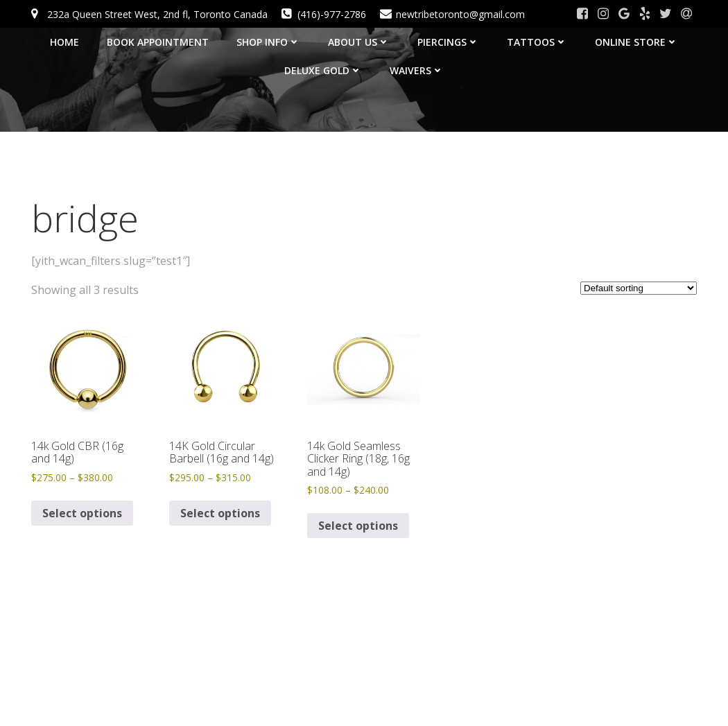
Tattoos (537, 42)
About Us (359, 42)
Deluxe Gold (323, 70)
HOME (64, 42)
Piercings (448, 42)
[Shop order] (639, 288)
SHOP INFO (268, 42)
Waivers (417, 70)
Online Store (636, 42)
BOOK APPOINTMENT (158, 42)
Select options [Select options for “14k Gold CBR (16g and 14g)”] (82, 513)
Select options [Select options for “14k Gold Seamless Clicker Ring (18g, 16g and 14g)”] (358, 526)
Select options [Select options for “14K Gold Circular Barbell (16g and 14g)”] (220, 513)
